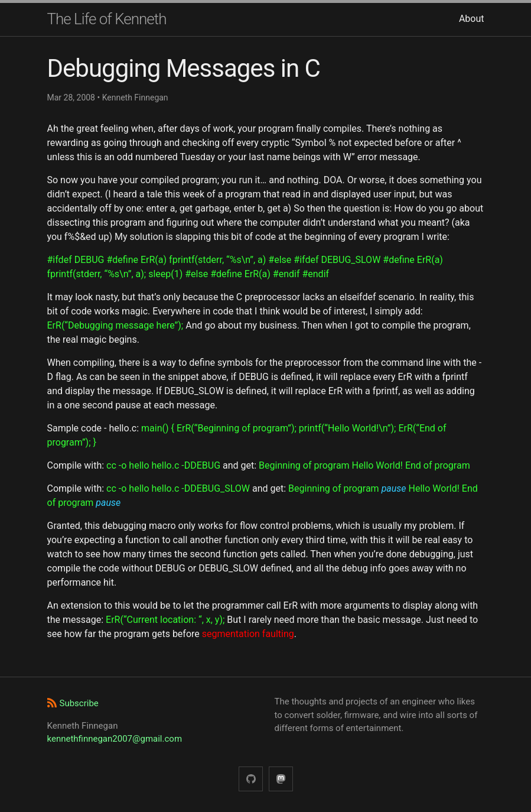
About (472, 19)
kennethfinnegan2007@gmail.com (115, 739)
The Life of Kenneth (107, 19)
